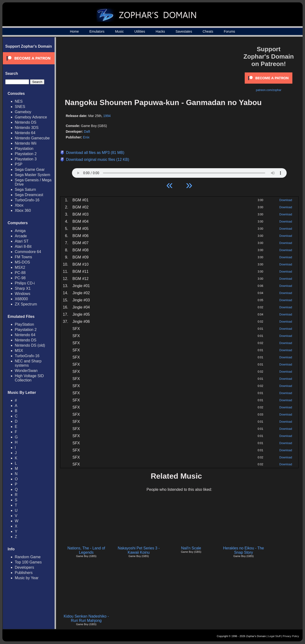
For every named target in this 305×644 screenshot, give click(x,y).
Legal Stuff (274, 636)
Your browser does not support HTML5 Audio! (179, 172)
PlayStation (24, 324)
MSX (19, 351)
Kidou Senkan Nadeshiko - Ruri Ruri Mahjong (86, 618)
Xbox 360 (23, 210)
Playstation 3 (26, 159)
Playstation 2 (26, 154)
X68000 (21, 299)
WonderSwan (26, 371)
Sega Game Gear (30, 170)
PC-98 (20, 278)
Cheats (208, 31)
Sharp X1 (23, 288)
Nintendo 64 (25, 133)
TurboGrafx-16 (27, 200)
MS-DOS (22, 262)
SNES (20, 107)
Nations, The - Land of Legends (86, 550)
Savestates (184, 31)
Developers (24, 567)
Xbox (19, 205)
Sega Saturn (25, 190)
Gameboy (23, 112)
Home (74, 31)
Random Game (28, 557)
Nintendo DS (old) (30, 345)
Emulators (97, 31)
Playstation (24, 149)
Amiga (20, 231)
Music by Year (27, 578)
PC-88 (20, 273)
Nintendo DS (26, 122)
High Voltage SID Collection (29, 378)
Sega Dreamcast (29, 195)
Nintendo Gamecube (32, 138)
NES (19, 101)
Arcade (21, 236)
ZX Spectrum (26, 304)
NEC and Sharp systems (28, 363)
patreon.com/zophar (269, 90)
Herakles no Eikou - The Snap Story (243, 550)
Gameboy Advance (31, 117)
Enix (86, 137)
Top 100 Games (28, 562)
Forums (229, 31)
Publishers (24, 573)
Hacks (160, 31)
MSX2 (20, 267)
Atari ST (22, 241)
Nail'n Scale (191, 548)
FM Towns (23, 257)
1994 (107, 116)
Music (119, 31)
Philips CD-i (25, 283)
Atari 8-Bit (23, 246)
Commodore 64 (28, 252)
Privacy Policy (291, 636)
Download (286, 200)
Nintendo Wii (26, 143)
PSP (19, 164)
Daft (87, 132)
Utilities (140, 31)
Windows (23, 294)
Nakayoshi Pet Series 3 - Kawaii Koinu (139, 550)
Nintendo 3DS (27, 128)
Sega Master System (33, 175)
